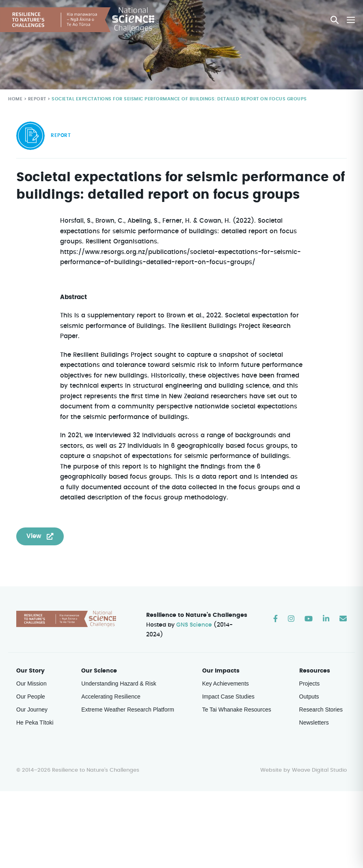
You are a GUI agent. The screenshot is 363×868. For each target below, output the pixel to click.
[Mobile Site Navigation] (351, 20)
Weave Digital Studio (319, 761)
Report (36, 99)
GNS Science (194, 625)
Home (15, 99)
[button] (335, 20)
